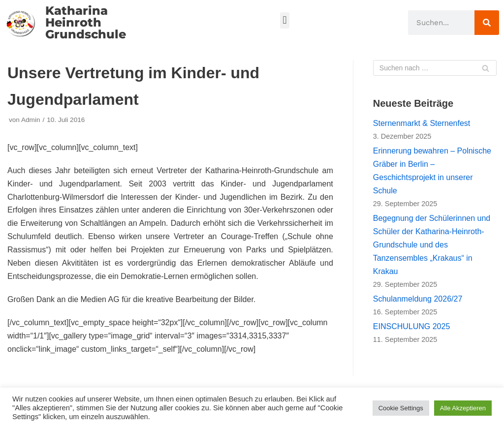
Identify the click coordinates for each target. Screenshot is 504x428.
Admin (31, 120)
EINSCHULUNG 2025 (412, 326)
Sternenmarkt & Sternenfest (422, 123)
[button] (285, 20)
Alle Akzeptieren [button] (463, 408)
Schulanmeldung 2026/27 (418, 299)
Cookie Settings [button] (401, 408)
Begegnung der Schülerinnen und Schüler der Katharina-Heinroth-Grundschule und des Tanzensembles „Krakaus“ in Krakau (432, 245)
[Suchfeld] (435, 68)
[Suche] (487, 23)
